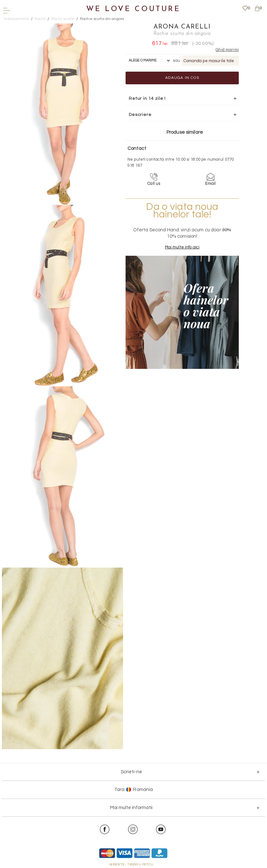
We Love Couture (133, 9)
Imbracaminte (16, 19)
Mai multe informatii (131, 808)
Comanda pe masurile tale (209, 61)
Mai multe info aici (182, 247)
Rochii (40, 19)
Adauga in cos (182, 78)
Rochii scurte (63, 19)
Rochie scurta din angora (102, 19)
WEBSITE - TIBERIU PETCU (131, 865)
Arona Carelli (182, 27)
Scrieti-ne (131, 772)
